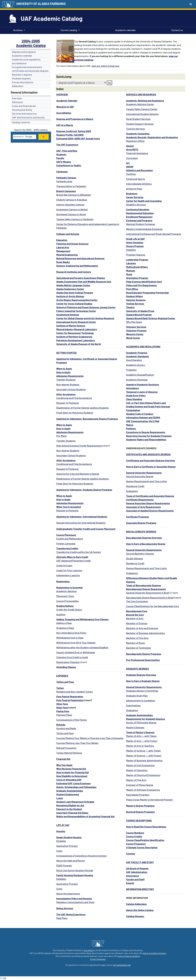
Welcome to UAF (65, 107)
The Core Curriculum (137, 601)
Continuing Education (138, 209)
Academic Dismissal (137, 380)
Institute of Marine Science (71, 326)
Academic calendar (125, 30)
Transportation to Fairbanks (71, 186)
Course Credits (134, 836)
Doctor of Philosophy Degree (141, 722)
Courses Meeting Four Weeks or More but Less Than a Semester (90, 738)
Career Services (135, 197)
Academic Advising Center (140, 104)
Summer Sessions (136, 300)
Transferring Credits (67, 548)
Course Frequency (136, 844)
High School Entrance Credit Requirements (79, 446)
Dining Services (65, 908)
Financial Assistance (137, 153)
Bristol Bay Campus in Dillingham (74, 195)
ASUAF (130, 167)
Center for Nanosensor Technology (75, 333)
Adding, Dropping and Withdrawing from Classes (82, 619)
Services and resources (24, 114)
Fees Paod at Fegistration (70, 700)
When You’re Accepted (69, 507)
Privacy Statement (98, 959)
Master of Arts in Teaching (140, 746)
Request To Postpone (68, 403)
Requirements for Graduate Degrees (145, 719)
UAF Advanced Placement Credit (74, 561)
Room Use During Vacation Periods (75, 870)
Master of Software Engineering (143, 790)
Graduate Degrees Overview (141, 675)
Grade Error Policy (136, 395)
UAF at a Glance (65, 125)
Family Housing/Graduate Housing (75, 875)
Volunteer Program (136, 330)
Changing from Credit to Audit (72, 657)
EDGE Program (64, 865)
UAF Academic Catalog (52, 18)
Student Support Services (140, 124)
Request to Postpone (68, 469)
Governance (132, 876)
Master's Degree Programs (140, 806)
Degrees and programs (24, 52)
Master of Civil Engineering (140, 765)
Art (128, 163)
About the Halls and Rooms (71, 861)
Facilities (131, 174)
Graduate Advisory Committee (142, 691)
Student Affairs (134, 296)
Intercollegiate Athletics (139, 184)
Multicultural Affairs (137, 267)
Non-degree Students (68, 384)
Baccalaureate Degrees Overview (144, 538)
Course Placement (66, 535)
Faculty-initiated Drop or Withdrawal (76, 652)
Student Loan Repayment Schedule (75, 802)
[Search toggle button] (191, 4)
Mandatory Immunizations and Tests (75, 902)
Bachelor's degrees (22, 75)
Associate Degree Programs (141, 523)
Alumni (130, 146)
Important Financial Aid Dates (72, 813)
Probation (131, 370)
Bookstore (132, 193)
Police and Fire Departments (141, 285)
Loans (60, 798)
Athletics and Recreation (139, 170)
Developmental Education (140, 213)
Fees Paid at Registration (70, 696)
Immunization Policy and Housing (74, 898)
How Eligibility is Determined (72, 776)
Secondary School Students (71, 389)
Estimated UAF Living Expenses (73, 783)
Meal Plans (62, 918)
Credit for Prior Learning (69, 570)
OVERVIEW (62, 94)
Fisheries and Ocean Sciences (72, 244)
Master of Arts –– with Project (142, 741)
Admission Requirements (70, 376)
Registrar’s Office (135, 141)
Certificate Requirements (140, 500)
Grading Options (65, 606)
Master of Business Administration (144, 760)
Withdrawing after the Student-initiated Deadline (82, 647)
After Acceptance (66, 394)
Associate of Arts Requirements (143, 507)
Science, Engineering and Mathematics (77, 266)
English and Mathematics (70, 539)
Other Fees (62, 704)
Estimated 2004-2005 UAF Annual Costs (78, 138)
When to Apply (64, 369)
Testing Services (135, 304)
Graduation (132, 491)
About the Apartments (68, 894)
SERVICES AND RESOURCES (141, 94)
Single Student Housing (69, 837)
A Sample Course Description (142, 847)
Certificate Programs (137, 517)
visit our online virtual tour (105, 66)
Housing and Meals (66, 728)
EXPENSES (62, 676)
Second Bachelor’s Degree (140, 554)
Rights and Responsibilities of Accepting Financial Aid (85, 816)
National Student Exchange (140, 224)
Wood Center (133, 338)
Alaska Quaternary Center (70, 289)
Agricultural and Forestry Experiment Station (81, 278)
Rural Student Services (138, 119)
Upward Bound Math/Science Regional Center (151, 318)
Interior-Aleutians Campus (70, 204)
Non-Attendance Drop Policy (71, 633)
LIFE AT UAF (63, 825)
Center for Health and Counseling (144, 201)
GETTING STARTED (67, 353)
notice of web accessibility (129, 956)
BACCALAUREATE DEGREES (141, 532)
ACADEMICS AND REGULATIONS (143, 347)
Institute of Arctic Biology (70, 296)
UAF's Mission (64, 162)
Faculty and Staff (135, 879)
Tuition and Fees (65, 733)
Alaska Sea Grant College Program (75, 293)
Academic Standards (137, 356)
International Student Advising (142, 114)
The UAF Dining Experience (71, 914)
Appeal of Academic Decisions (142, 384)
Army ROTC (132, 149)
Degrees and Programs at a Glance (75, 119)
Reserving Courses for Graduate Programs (149, 436)
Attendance (132, 388)
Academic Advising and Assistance (145, 101)
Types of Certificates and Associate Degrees (150, 496)
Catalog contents (21, 122)
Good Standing (134, 360)
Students (61, 154)
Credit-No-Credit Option (69, 609)
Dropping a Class (65, 628)
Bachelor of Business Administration (145, 633)
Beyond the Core (135, 615)
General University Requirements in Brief (148, 593)
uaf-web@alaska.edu (122, 965)
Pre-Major (62, 436)
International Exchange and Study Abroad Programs (154, 234)
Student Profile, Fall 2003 (70, 135)
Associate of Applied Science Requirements (150, 511)
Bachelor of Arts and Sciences (142, 628)
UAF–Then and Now (67, 151)
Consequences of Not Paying (72, 720)
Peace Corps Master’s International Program (149, 800)
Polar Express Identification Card (144, 282)
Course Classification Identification (145, 840)
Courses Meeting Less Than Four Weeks (77, 743)
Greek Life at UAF (135, 239)
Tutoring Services (135, 129)
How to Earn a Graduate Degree (143, 681)
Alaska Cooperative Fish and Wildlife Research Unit (84, 282)
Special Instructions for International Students (81, 523)
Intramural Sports (135, 179)
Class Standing (134, 399)
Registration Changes (68, 662)
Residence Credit (135, 486)
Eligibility (61, 841)
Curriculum (132, 158)
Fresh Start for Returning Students (75, 413)
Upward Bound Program (139, 315)
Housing (61, 831)
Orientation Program (137, 278)
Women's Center (135, 334)
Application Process (67, 846)
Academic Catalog (31, 45)
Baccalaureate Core (137, 611)
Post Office (132, 289)
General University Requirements (144, 473)
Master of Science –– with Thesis (143, 751)
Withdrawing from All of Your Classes (76, 643)
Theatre (130, 307)
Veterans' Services (136, 327)
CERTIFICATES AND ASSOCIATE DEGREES (148, 454)
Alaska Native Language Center (73, 285)
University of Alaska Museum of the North (79, 344)
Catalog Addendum (136, 904)
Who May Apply (134, 322)
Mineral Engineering (67, 255)
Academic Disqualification (140, 375)
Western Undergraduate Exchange (144, 229)
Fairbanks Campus (66, 178)
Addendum (18, 86)
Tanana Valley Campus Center (142, 109)
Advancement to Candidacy (141, 700)
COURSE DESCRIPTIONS (139, 820)
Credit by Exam (64, 565)
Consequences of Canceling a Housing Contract (82, 856)
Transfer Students (66, 380)
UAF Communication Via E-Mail (143, 421)
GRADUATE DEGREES (137, 669)
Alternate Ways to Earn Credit (72, 557)
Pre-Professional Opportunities (143, 660)
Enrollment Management (139, 217)
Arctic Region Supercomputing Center (77, 300)
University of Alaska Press (140, 311)
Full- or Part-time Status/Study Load (146, 403)
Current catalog (69, 30)
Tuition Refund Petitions (69, 753)
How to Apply (63, 372)
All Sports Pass (134, 189)
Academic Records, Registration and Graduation (152, 137)
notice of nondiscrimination (154, 953)
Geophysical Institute (68, 315)
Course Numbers (135, 833)
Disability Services (136, 204)
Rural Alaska (63, 262)
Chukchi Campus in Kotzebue (72, 200)
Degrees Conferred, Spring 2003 (74, 131)
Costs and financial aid (24, 106)
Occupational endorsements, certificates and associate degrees (30, 69)
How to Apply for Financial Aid (73, 772)
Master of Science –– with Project (144, 755)
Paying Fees (63, 711)
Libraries (131, 263)
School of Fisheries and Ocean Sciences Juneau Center (86, 307)
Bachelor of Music (136, 643)
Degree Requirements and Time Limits (146, 481)
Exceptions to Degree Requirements (146, 432)
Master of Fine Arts (136, 780)
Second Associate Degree (140, 476)
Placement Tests (65, 596)
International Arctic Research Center (76, 322)
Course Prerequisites (68, 601)
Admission (17, 102)
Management (63, 251)
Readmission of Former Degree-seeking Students (83, 408)
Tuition (60, 688)
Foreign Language (66, 543)
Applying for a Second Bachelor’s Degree (78, 474)
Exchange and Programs (139, 220)
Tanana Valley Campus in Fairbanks (75, 219)
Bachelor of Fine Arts (137, 638)
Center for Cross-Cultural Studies (74, 304)
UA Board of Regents (137, 868)
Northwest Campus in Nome (71, 214)
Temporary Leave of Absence (142, 392)
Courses (130, 853)
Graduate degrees (21, 78)
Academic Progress (137, 353)
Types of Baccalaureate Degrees (143, 585)
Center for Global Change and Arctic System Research (85, 318)
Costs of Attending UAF (69, 780)
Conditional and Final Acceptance (74, 398)
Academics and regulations (26, 59)
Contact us (176, 30)
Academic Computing (138, 134)
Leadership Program (137, 260)
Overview (17, 98)
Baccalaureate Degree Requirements (146, 589)
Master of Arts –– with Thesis (141, 736)
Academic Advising (67, 591)
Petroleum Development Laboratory (76, 340)
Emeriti (130, 883)
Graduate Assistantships (70, 791)
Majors (130, 425)
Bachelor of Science (137, 623)
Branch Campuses (66, 191)
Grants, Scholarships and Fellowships (76, 787)
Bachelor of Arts (135, 618)
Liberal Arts (63, 247)
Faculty (60, 158)
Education (62, 240)
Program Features (136, 255)
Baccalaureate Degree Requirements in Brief (150, 598)
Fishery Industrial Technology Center (76, 311)
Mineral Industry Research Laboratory (77, 329)
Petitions (131, 428)
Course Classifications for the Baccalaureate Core (152, 606)
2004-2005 (31, 41)
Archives (18, 30)
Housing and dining (22, 110)
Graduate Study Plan (137, 696)
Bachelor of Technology (139, 648)
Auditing (61, 614)
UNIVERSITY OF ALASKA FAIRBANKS (41, 4)
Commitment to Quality (69, 165)
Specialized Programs (138, 795)
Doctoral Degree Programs (140, 812)
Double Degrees (134, 558)
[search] (24, 137)
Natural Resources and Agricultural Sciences (80, 258)
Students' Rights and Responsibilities (146, 439)
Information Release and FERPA (143, 417)
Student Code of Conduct (140, 414)
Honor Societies (135, 242)
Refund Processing (66, 748)
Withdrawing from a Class (70, 638)
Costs (59, 851)
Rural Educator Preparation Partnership (147, 293)
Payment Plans (64, 715)
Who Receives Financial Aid (71, 769)
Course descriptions (23, 82)
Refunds (61, 725)
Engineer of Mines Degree (140, 785)
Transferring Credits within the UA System (79, 552)
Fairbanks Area (64, 181)
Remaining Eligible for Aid (70, 805)
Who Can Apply (64, 765)
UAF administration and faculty (28, 117)
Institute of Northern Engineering (74, 337)
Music (129, 274)
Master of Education (137, 770)
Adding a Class (64, 623)
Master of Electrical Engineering (143, 775)
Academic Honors (135, 365)
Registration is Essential (69, 587)
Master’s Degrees (135, 727)
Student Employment (68, 794)
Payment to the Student (69, 809)
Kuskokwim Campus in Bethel (72, 209)
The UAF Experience (67, 145)
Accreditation (19, 63)
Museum (131, 271)
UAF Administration (137, 872)
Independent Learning (68, 575)
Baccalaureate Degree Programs (144, 654)
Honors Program (135, 246)
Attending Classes (66, 667)
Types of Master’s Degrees (140, 732)
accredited (88, 950)
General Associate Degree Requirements (148, 503)
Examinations (133, 705)
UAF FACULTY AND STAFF (140, 862)
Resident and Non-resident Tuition (75, 692)
